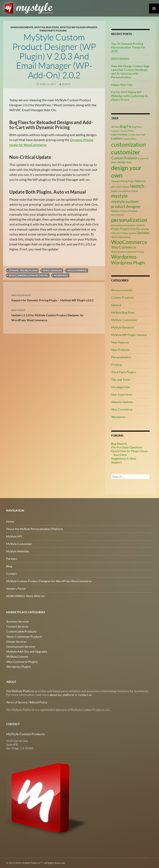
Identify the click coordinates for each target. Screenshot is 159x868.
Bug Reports (119, 444)
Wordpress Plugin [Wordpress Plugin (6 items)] (128, 263)
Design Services (16, 641)
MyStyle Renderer (123, 327)
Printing (116, 365)
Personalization (121, 357)
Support (116, 462)
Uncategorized (120, 387)
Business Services (17, 621)
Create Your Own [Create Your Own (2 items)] (137, 135)
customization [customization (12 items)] (128, 144)
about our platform (62, 695)
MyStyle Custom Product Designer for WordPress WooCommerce (49, 581)
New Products (120, 350)
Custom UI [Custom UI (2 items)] (143, 158)
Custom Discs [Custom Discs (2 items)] (130, 139)
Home (10, 521)
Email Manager (52, 270)
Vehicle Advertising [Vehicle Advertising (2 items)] (121, 237)
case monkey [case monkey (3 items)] (119, 134)
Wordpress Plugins (18, 666)
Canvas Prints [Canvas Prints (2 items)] (126, 131)
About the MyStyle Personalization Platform (35, 529)
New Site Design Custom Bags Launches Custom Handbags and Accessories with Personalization (130, 72)
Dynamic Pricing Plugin (23, 270)
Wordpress (61, 275)
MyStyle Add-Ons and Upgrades (27, 651)
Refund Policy (38, 702)
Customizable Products (21, 631)
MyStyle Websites (18, 551)
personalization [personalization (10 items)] (129, 220)
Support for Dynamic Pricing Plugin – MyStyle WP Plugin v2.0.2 (54, 297)
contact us (85, 695)
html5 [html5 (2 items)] (119, 187)
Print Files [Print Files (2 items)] (135, 229)
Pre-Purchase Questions (127, 447)
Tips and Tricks (121, 380)
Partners (12, 559)
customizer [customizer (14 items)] (126, 152)
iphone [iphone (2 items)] (126, 187)
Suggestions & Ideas (124, 458)
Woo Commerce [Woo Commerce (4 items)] (124, 247)
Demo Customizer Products (24, 636)
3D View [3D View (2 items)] (115, 127)
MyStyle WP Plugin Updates (79, 27)
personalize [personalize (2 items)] (117, 225)
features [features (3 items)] (140, 181)
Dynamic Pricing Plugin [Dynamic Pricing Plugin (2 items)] (123, 181)
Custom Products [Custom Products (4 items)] (124, 158)
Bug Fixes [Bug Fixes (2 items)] (137, 127)
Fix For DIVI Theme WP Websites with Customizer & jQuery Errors (129, 96)
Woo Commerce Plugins (22, 661)
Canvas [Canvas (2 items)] (115, 131)
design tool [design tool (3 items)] (124, 162)
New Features (120, 342)
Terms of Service (17, 702)
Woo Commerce (122, 409)
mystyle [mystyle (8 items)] (119, 196)
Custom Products (122, 298)
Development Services (20, 646)
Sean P (66, 84)
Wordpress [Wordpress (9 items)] (124, 257)
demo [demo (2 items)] (114, 162)
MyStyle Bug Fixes (47, 27)
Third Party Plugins (53, 31)
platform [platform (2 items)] (141, 225)
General (116, 305)
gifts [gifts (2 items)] (113, 187)
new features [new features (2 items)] (118, 215)
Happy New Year (122, 85)
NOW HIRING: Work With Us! (26, 596)
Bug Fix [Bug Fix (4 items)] (126, 127)
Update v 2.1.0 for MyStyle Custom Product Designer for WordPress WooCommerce (54, 315)
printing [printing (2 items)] (145, 229)
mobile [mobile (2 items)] (135, 191)
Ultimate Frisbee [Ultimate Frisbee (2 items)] (120, 233)
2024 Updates (120, 59)
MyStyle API (14, 536)
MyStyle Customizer (124, 320)
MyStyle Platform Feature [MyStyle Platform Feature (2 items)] (124, 211)
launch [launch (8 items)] (137, 186)
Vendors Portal (16, 589)
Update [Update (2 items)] (132, 233)
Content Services (17, 626)
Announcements (22, 27)
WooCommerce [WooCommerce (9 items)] (129, 242)
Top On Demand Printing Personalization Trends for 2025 (128, 47)
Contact (11, 574)
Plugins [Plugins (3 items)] (125, 229)
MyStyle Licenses (17, 656)
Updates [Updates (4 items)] (143, 233)
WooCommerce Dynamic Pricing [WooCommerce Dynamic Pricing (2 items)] (127, 252)
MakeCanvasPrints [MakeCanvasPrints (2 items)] (121, 191)
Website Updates (122, 402)
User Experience (122, 394)
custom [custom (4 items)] (117, 138)
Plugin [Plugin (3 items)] (115, 229)
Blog (9, 566)
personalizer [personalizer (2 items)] (130, 225)
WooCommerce (77, 270)
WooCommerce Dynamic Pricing (28, 275)
